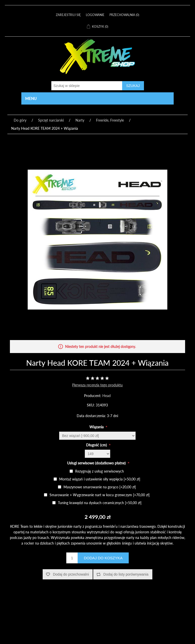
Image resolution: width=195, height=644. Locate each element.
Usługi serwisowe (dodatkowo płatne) (97, 463)
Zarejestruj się (68, 15)
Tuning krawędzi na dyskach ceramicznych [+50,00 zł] (100, 503)
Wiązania (97, 427)
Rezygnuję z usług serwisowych (100, 471)
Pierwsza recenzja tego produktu (97, 385)
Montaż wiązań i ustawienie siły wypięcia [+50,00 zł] (100, 479)
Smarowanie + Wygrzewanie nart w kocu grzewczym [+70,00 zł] (100, 495)
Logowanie (95, 15)
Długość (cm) (97, 445)
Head (107, 396)
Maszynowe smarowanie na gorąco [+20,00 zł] (100, 487)
